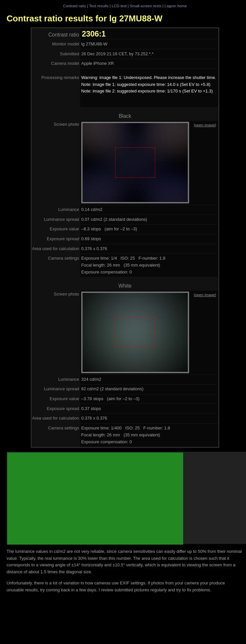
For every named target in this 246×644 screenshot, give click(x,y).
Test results (99, 6)
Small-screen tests (146, 6)
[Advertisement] (95, 499)
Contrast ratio (74, 6)
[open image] (205, 125)
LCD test (119, 6)
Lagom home (176, 6)
